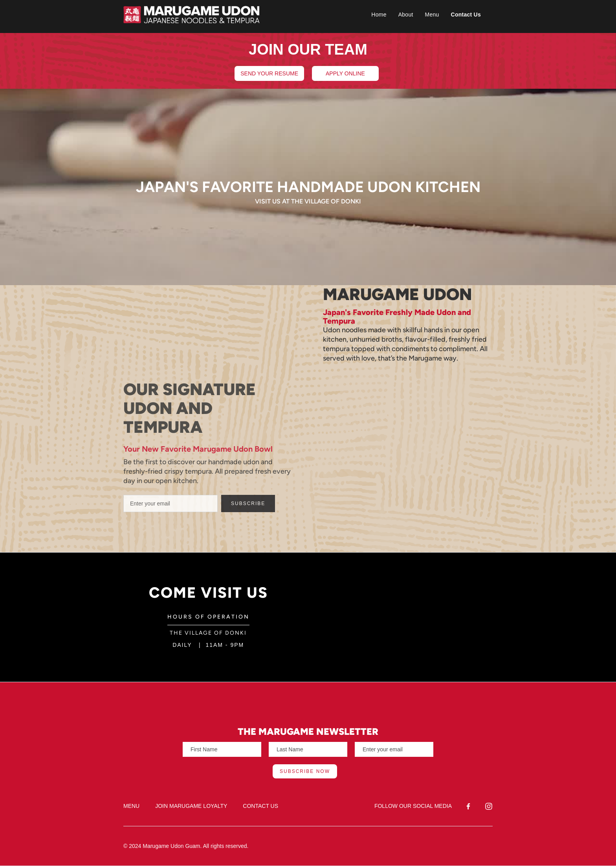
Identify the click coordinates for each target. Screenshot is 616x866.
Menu (432, 15)
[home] (236, 15)
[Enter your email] (170, 503)
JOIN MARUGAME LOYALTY (191, 806)
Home (379, 15)
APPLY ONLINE (345, 73)
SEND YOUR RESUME (269, 73)
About (406, 15)
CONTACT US (260, 806)
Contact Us (466, 15)
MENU (131, 806)
